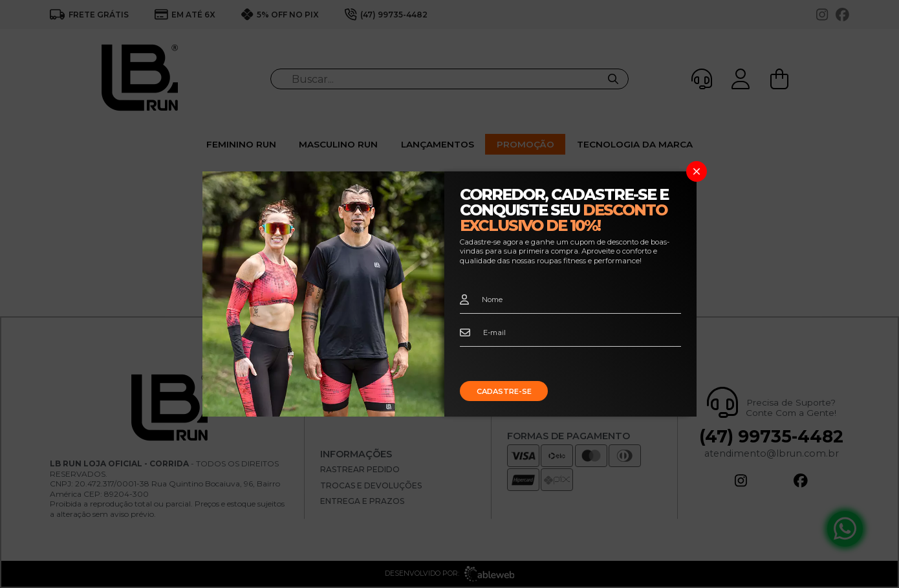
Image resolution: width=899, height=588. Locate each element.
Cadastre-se (504, 391)
